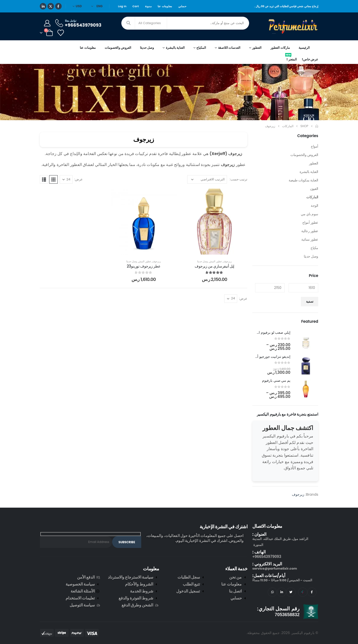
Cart (136, 6)
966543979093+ (267, 557)
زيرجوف (227, 261)
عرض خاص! (310, 59)
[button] (53, 179)
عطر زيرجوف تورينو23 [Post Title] (144, 266)
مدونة (148, 6)
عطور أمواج (310, 222)
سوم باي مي (310, 214)
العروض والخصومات (118, 48)
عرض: (79, 179)
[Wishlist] (61, 33)
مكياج (314, 248)
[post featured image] (306, 341)
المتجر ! (291, 58)
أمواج (314, 146)
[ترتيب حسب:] (207, 179)
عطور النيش (216, 261)
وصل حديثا (147, 48)
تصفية (310, 301)
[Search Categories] (151, 23)
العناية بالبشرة (309, 172)
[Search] (129, 23)
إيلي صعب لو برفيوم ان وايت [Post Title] (269, 332)
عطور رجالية (310, 231)
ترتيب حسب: (239, 179)
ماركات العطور (280, 48)
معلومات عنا (165, 6)
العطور (314, 163)
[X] (51, 6)
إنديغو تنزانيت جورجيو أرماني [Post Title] (269, 357)
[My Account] (47, 23)
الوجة (314, 206)
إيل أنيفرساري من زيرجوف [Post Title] (214, 266)
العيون (314, 189)
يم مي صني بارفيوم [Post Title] (276, 380)
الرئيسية (304, 48)
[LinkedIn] (43, 6)
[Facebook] (58, 6)
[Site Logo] (293, 26)
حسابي (182, 6)
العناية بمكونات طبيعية (303, 180)
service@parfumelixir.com (275, 568)
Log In (122, 6)
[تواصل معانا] (78, 23)
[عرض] (66, 179)
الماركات (312, 197)
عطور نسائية (310, 239)
